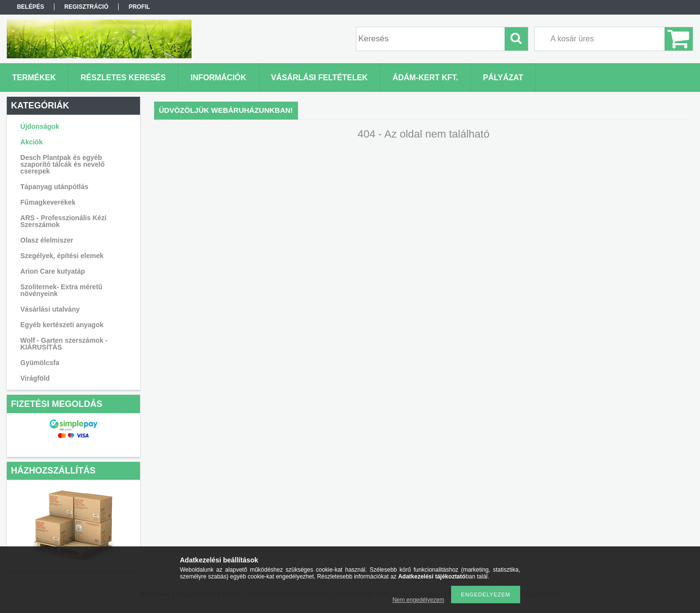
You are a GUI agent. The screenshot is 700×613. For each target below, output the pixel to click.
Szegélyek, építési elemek (62, 256)
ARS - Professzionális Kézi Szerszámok (63, 221)
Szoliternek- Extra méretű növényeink (61, 290)
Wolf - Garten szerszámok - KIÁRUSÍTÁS (64, 344)
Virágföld (35, 378)
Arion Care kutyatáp (53, 271)
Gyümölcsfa (40, 363)
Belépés (31, 7)
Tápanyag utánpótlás (54, 187)
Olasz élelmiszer (47, 240)
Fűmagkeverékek (48, 202)
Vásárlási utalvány (50, 309)
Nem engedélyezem (418, 600)
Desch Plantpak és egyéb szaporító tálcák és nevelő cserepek (63, 164)
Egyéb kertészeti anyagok (62, 325)
